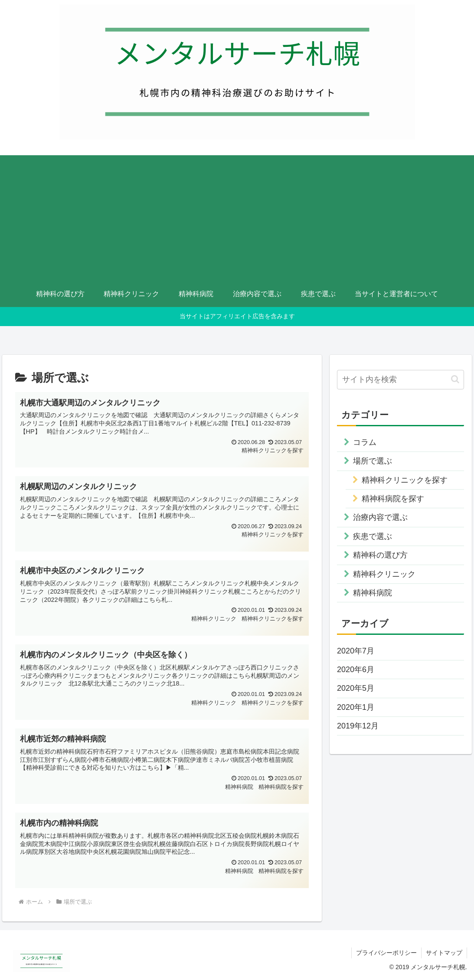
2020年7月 (356, 651)
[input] (400, 380)
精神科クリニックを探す (405, 480)
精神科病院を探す (393, 499)
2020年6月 (356, 670)
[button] (455, 379)
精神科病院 (373, 593)
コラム (365, 442)
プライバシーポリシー (386, 953)
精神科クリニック (384, 574)
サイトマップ (444, 953)
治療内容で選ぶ (380, 517)
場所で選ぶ (373, 461)
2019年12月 (358, 726)
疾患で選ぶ (373, 536)
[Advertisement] (237, 216)
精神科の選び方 (380, 555)
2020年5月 (356, 688)
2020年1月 (356, 707)
